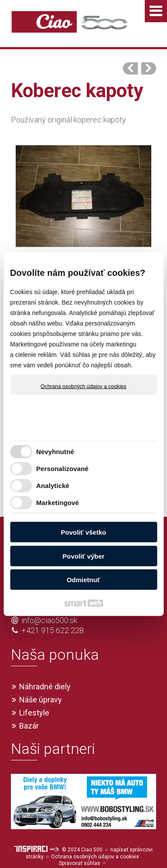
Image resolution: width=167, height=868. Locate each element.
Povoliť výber (83, 556)
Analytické (53, 485)
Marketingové (58, 502)
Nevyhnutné (55, 451)
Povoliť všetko (84, 532)
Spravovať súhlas (80, 848)
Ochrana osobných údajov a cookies (83, 387)
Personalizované (62, 468)
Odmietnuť (83, 580)
